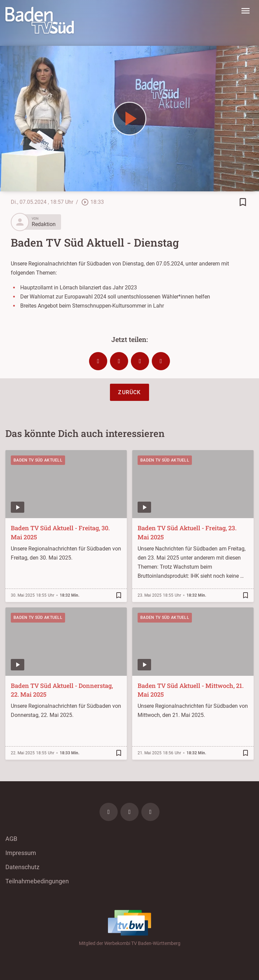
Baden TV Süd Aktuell (38, 460)
